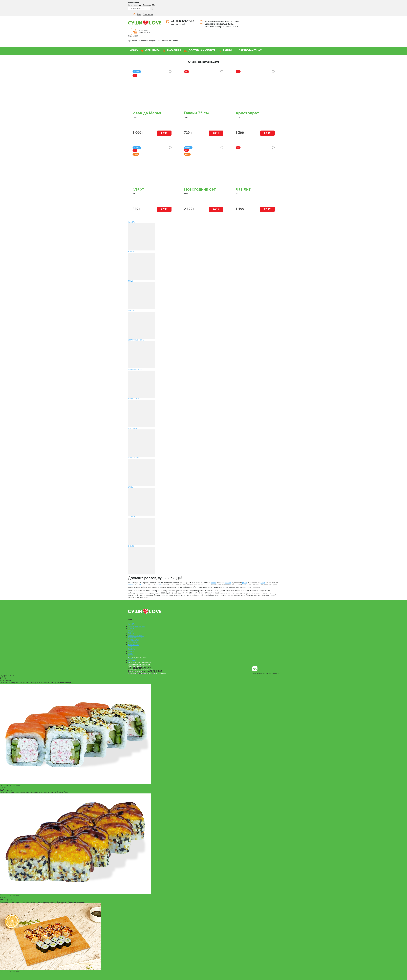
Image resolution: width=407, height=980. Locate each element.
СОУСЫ (131, 651)
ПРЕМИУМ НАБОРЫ (136, 626)
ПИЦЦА (131, 633)
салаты (131, 585)
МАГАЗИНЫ (174, 50)
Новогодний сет (200, 189)
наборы (228, 583)
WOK (142, 585)
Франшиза (132, 656)
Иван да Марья (147, 113)
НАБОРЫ (132, 624)
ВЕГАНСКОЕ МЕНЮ (136, 635)
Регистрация (148, 14)
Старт (138, 189)
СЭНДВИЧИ (133, 642)
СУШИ (131, 631)
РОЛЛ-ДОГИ (133, 645)
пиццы (213, 583)
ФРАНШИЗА (152, 50)
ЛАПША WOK (134, 640)
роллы (245, 583)
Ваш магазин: (134, 2)
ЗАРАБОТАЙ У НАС (250, 50)
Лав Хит (243, 189)
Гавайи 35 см (196, 113)
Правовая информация (136, 667)
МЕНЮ (134, 50)
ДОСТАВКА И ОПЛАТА (202, 50)
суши (263, 583)
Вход (139, 14)
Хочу (164, 133)
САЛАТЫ (132, 649)
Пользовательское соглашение (139, 664)
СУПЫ (131, 647)
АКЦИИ (227, 50)
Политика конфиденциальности (139, 662)
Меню (131, 654)
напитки (159, 585)
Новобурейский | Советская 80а (142, 5)
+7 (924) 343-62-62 (183, 21)
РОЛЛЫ (131, 629)
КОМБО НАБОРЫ (135, 638)
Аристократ (247, 113)
